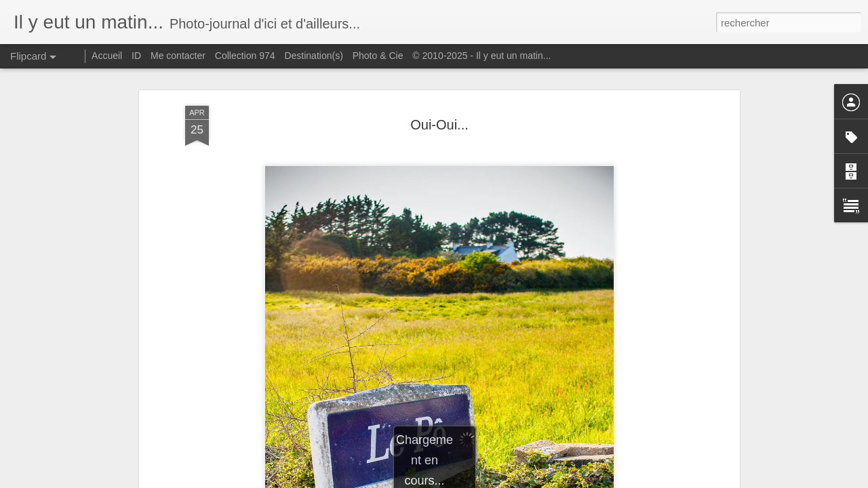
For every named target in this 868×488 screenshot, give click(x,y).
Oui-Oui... (439, 125)
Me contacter (178, 56)
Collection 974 (245, 56)
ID (136, 56)
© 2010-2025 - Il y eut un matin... (481, 56)
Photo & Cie (378, 56)
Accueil (107, 56)
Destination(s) (313, 56)
